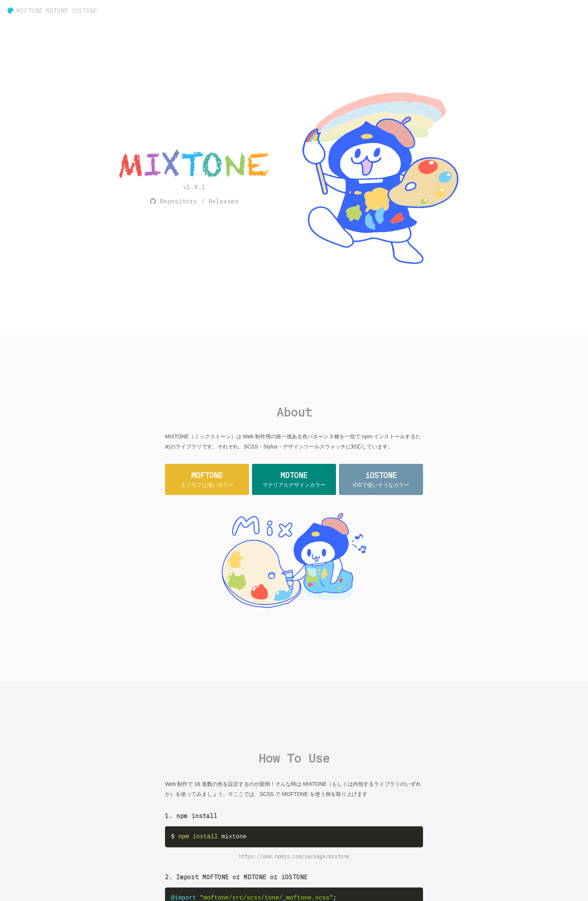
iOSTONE (84, 11)
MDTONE (57, 11)
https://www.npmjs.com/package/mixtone (294, 856)
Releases (223, 201)
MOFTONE (30, 11)
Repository (178, 201)
